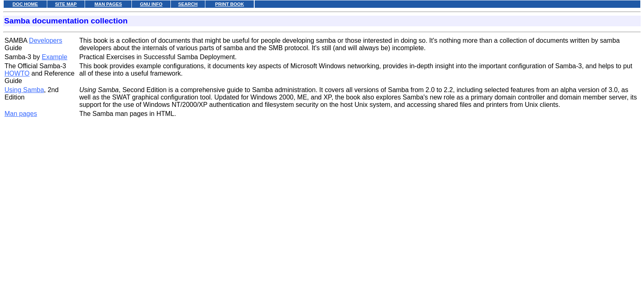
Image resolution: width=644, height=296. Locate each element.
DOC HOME (25, 4)
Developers (46, 40)
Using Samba (24, 90)
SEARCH (188, 4)
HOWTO (17, 73)
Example (55, 57)
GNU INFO (151, 4)
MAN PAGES (108, 4)
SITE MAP (66, 4)
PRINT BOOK (230, 4)
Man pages (21, 114)
